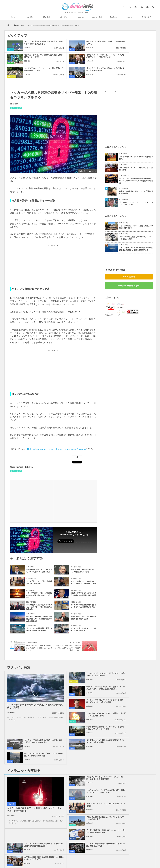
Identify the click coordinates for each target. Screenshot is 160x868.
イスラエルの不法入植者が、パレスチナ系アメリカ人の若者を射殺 (135, 738)
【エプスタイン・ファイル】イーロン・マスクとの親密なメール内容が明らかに (37, 57)
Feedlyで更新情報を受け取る (129, 272)
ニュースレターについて (104, 856)
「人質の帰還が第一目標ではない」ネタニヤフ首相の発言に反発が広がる (86, 752)
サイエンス (80, 17)
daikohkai (27, 50)
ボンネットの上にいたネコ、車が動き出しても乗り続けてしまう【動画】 (86, 662)
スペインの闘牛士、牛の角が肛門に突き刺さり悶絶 (136, 144)
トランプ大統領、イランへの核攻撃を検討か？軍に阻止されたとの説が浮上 (39, 582)
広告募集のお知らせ (124, 856)
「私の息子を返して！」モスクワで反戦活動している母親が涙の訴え (35, 795)
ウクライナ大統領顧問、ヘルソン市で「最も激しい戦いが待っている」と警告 (86, 689)
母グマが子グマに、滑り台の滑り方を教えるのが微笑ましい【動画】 (135, 44)
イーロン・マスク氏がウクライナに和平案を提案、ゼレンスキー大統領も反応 (86, 676)
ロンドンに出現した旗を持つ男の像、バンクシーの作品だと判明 (136, 225)
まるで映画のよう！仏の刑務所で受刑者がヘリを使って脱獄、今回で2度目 (35, 828)
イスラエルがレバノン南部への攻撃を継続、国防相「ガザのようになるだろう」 (135, 726)
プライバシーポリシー (69, 856)
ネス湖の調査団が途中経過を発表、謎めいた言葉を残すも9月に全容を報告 (35, 817)
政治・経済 (46, 17)
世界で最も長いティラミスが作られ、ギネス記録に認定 (136, 155)
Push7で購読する (129, 263)
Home (13, 17)
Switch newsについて (37, 856)
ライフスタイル (147, 17)
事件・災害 (16, 95)
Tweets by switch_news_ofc (80, 791)
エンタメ (130, 17)
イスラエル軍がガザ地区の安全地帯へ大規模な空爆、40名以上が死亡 (86, 766)
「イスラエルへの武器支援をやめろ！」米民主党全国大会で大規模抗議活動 (135, 752)
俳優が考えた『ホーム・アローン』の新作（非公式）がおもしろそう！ (39, 635)
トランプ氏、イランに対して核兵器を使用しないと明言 (86, 738)
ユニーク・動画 (97, 17)
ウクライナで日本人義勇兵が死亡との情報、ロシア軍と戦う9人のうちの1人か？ (135, 689)
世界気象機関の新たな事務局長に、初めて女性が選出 (35, 806)
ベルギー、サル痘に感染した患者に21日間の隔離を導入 (86, 43)
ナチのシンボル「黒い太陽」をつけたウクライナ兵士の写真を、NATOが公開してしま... (135, 662)
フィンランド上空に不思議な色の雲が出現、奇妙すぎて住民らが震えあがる (37, 44)
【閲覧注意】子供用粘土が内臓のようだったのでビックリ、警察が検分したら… (68, 635)
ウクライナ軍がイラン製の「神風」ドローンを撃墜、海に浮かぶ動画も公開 (135, 702)
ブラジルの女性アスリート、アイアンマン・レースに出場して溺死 (136, 190)
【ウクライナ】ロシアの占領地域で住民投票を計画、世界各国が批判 (135, 57)
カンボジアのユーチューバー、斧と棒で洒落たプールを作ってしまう (86, 57)
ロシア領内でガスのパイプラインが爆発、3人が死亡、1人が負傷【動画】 (135, 676)
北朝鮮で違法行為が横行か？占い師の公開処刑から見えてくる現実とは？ (35, 839)
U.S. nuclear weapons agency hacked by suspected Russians (57, 436)
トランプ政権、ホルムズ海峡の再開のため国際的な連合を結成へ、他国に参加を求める (136, 235)
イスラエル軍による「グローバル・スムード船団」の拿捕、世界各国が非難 (86, 726)
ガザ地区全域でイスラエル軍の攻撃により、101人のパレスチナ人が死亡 (135, 766)
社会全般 (30, 17)
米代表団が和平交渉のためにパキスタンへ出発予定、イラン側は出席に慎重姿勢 (39, 594)
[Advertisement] (53, 253)
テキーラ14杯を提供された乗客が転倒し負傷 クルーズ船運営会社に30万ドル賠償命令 (39, 605)
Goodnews (114, 17)
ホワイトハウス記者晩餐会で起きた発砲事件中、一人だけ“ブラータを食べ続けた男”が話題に (136, 168)
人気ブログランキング (112, 302)
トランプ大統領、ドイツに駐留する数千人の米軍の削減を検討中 (136, 214)
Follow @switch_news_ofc (84, 529)
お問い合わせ (86, 856)
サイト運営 (53, 856)
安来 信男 (125, 50)
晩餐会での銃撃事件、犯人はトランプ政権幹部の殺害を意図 (136, 179)
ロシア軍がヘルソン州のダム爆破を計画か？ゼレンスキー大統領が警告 (86, 702)
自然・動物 (63, 17)
